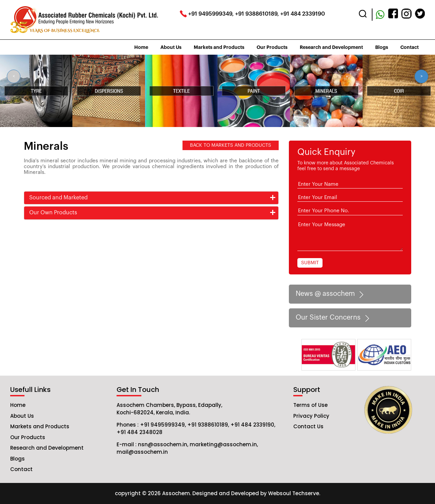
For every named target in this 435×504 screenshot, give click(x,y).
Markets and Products (219, 47)
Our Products (272, 47)
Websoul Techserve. (294, 493)
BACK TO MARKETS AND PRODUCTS (231, 145)
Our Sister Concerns (334, 318)
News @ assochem (331, 294)
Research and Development (331, 47)
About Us (171, 47)
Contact (410, 47)
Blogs (382, 47)
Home (141, 47)
